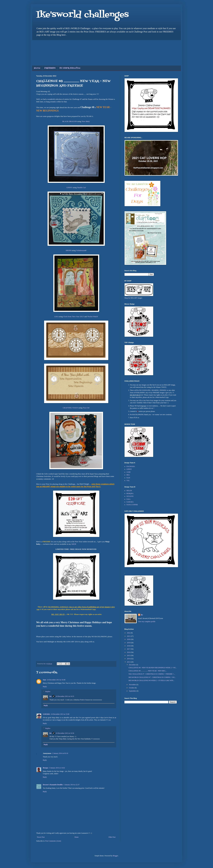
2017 (129, 649)
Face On (86, 408)
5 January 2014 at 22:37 (72, 785)
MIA (128, 475)
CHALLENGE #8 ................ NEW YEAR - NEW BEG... (148, 671)
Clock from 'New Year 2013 (73, 316)
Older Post (112, 837)
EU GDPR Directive (70, 68)
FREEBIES (50, 68)
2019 (129, 643)
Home (37, 68)
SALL (129, 499)
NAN (128, 478)
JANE (128, 472)
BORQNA (130, 493)
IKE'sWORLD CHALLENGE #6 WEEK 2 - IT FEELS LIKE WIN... (151, 680)
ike (50, 696)
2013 (129, 662)
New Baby (86, 121)
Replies (48, 692)
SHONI (68, 250)
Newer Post (41, 837)
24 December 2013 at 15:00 (60, 714)
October (132, 688)
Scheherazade (81, 250)
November (133, 685)
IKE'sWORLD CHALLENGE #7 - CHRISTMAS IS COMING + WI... (152, 677)
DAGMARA (131, 466)
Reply (45, 687)
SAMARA (46, 714)
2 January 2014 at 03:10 (60, 753)
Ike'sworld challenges (82, 15)
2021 (129, 636)
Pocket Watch (93, 316)
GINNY (69, 187)
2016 (129, 652)
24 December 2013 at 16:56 (65, 733)
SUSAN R (130, 496)
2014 (129, 659)
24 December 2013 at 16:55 (65, 696)
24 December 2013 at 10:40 (56, 680)
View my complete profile (147, 622)
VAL (128, 481)
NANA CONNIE (132, 505)
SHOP (74, 544)
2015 (129, 655)
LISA (56, 316)
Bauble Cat (81, 187)
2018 (129, 646)
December (133, 665)
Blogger (115, 856)
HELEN (129, 491)
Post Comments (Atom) (53, 841)
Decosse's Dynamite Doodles (53, 785)
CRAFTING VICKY (70, 408)
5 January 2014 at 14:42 (57, 768)
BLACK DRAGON (70, 121)
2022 (129, 633)
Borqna (45, 768)
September (133, 691)
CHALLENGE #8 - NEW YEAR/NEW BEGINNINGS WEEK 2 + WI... (153, 668)
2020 (129, 639)
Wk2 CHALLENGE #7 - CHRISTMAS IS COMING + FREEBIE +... (152, 674)
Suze (45, 680)
